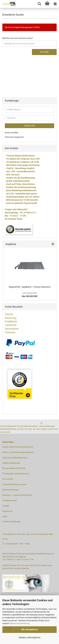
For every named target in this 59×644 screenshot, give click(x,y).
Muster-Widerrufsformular (14, 468)
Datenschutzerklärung (19, 623)
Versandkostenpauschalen (14, 484)
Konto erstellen (12, 133)
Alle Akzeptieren (29, 629)
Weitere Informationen (29, 638)
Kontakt (6, 506)
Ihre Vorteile (8, 479)
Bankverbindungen (11, 490)
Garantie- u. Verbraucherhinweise (17, 495)
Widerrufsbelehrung (11, 463)
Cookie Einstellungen (12, 522)
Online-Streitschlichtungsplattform (18, 447)
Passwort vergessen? (14, 137)
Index (5, 516)
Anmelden (30, 126)
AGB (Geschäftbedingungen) (15, 458)
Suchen (44, 52)
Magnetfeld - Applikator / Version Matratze (30, 287)
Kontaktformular (10, 500)
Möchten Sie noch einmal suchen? (18, 38)
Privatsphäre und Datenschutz (16, 474)
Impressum (7, 511)
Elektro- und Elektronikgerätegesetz (18, 452)
